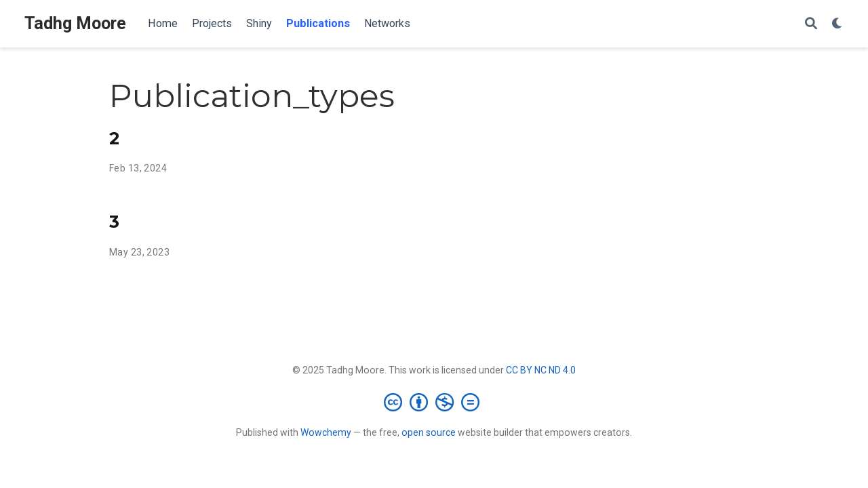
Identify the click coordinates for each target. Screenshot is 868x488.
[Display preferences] (837, 24)
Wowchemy (326, 432)
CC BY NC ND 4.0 (541, 370)
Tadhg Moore (75, 23)
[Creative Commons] (434, 402)
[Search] (811, 24)
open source (429, 432)
